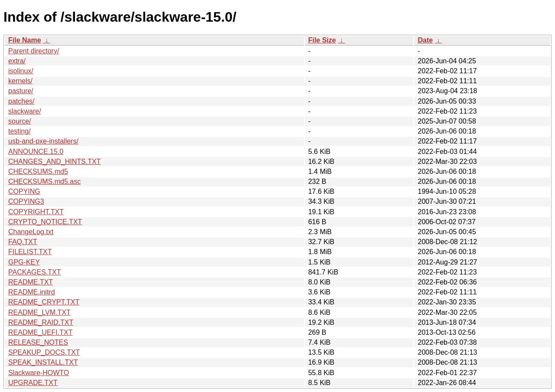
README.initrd (32, 292)
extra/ (17, 61)
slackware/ (25, 111)
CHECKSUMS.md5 (38, 171)
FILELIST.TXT (30, 252)
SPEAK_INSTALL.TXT (43, 362)
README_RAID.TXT (41, 322)
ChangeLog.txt (31, 232)
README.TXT (31, 282)
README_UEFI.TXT (40, 332)
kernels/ (20, 81)
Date (425, 40)
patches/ (21, 101)
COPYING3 (26, 201)
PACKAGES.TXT (35, 272)
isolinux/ (21, 71)
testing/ (20, 131)
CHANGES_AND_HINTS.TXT (54, 162)
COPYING (24, 191)
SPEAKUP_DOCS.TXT (44, 352)
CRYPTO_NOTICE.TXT (45, 222)
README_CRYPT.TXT (44, 302)
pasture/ (21, 91)
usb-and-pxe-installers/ (43, 141)
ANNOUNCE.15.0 (36, 152)
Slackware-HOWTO (39, 373)
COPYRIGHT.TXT (36, 212)
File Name (25, 40)
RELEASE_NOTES (38, 342)
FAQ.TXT (23, 242)
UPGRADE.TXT (33, 383)
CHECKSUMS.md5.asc (44, 181)
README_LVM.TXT (39, 312)
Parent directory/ (34, 51)
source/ (20, 121)
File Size (322, 40)
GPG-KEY (24, 262)
